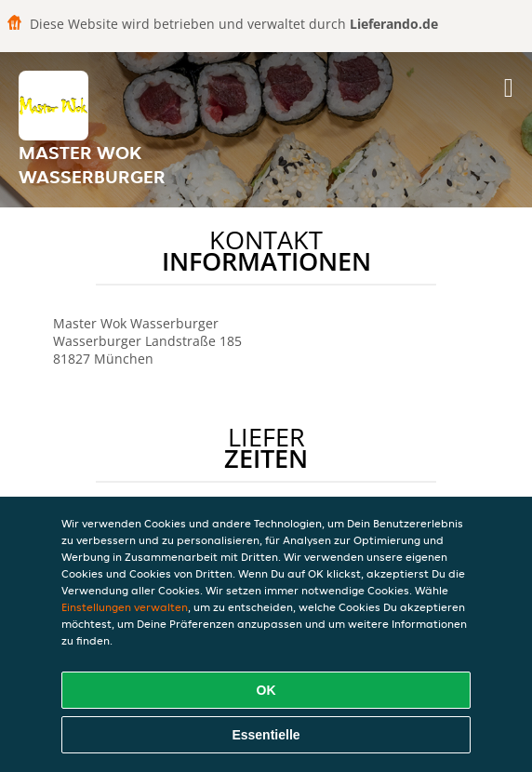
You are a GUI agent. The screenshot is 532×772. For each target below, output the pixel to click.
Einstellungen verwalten (125, 607)
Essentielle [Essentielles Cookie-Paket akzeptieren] (266, 735)
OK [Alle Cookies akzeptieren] (266, 690)
